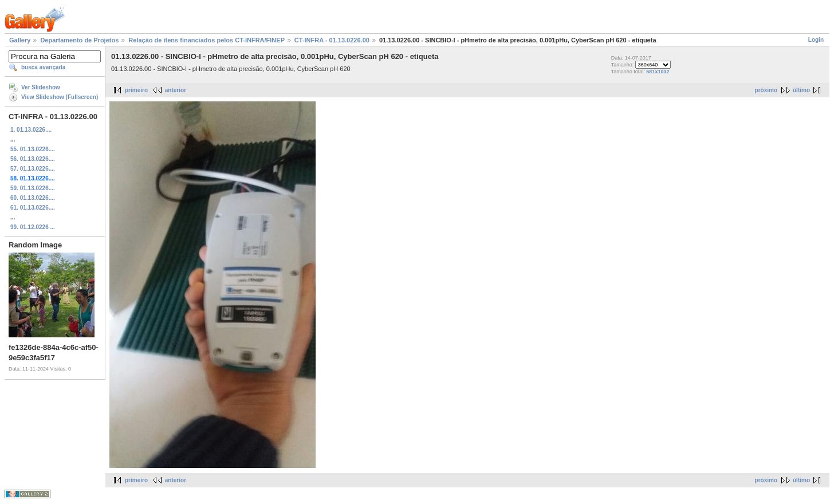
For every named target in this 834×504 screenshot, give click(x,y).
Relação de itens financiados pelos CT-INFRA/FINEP (206, 40)
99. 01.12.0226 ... (33, 227)
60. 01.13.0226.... (33, 198)
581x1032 (658, 72)
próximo (766, 90)
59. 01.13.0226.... (33, 188)
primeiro (136, 90)
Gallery (20, 40)
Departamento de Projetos (79, 40)
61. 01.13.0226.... (33, 208)
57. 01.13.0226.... (33, 169)
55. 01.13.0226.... (33, 149)
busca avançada (43, 67)
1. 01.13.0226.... (31, 130)
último (801, 90)
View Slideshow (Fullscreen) (60, 97)
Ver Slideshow (41, 87)
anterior (176, 90)
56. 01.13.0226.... (33, 159)
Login (816, 40)
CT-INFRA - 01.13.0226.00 (332, 40)
